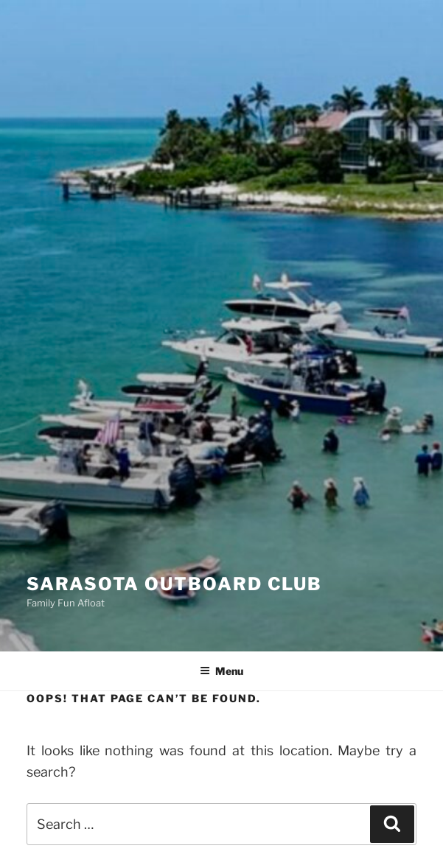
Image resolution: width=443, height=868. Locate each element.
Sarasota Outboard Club (174, 584)
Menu (221, 671)
